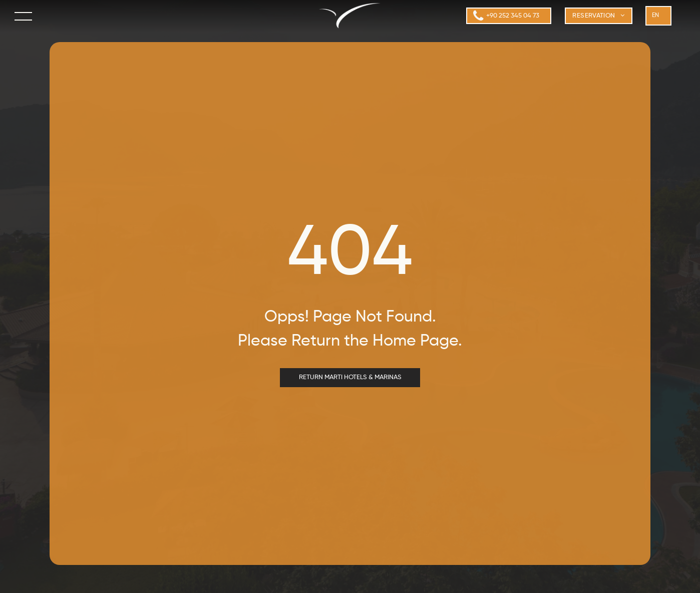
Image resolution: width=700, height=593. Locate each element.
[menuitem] (598, 16)
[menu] (24, 16)
